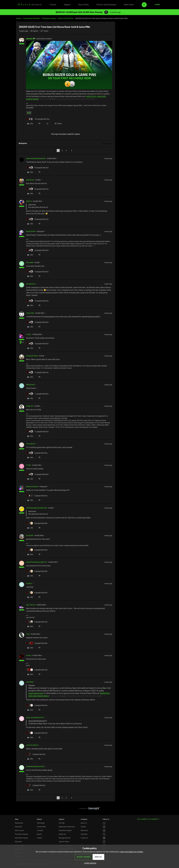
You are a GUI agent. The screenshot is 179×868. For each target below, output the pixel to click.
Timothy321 (31, 444)
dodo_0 (29, 201)
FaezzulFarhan (32, 356)
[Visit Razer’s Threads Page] (104, 831)
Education (18, 842)
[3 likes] (36, 754)
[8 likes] (37, 523)
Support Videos (64, 842)
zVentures (84, 834)
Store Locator (19, 830)
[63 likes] (37, 168)
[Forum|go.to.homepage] (29, 5)
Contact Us (84, 838)
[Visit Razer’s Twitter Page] (104, 834)
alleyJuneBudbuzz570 (35, 717)
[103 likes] (38, 119)
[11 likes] (37, 372)
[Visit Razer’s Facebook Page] (104, 823)
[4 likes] (37, 670)
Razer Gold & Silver (66, 18)
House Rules (83, 5)
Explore (39, 819)
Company (84, 819)
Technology (41, 823)
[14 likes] (37, 272)
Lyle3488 (30, 682)
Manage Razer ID (65, 838)
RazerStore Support (65, 830)
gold (29, 113)
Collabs (39, 838)
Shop (17, 819)
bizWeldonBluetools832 (35, 766)
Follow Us (106, 819)
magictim (30, 406)
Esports (39, 834)
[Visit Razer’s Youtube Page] (104, 838)
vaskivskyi (30, 313)
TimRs (29, 465)
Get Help (62, 823)
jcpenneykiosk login (36, 693)
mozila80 (30, 535)
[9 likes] (37, 453)
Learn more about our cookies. (132, 852)
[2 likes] (36, 785)
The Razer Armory (49, 18)
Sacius (29, 655)
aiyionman (30, 180)
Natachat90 (31, 231)
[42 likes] (37, 219)
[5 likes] (37, 643)
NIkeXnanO (31, 385)
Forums (53, 5)
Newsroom (84, 830)
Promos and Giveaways (106, 5)
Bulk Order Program (22, 838)
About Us (84, 823)
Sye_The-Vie (31, 605)
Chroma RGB (41, 827)
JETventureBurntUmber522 (37, 508)
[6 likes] (37, 571)
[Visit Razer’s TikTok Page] (104, 842)
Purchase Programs (22, 834)
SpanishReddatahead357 (36, 158)
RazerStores (19, 823)
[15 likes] (37, 301)
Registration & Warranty (67, 827)
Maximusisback (32, 486)
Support (67, 5)
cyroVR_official (32, 745)
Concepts (40, 830)
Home (18, 18)
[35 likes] (37, 250)
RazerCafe (18, 827)
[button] (157, 5)
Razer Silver (129, 5)
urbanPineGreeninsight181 (37, 562)
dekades (29, 39)
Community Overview (31, 18)
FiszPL (29, 334)
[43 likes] (37, 189)
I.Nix (28, 634)
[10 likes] (37, 474)
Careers (83, 827)
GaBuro (29, 583)
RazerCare (62, 834)
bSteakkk (30, 262)
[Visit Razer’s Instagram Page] (104, 827)
